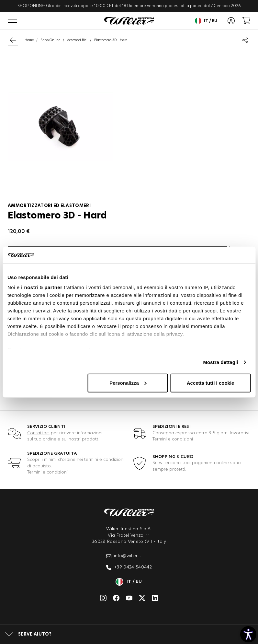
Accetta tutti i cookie (211, 383)
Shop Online (50, 40)
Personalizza (128, 383)
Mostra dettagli (220, 362)
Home (29, 40)
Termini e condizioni (173, 439)
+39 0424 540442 (129, 568)
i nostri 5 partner (42, 287)
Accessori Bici (77, 40)
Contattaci (38, 433)
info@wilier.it (124, 556)
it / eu (206, 21)
